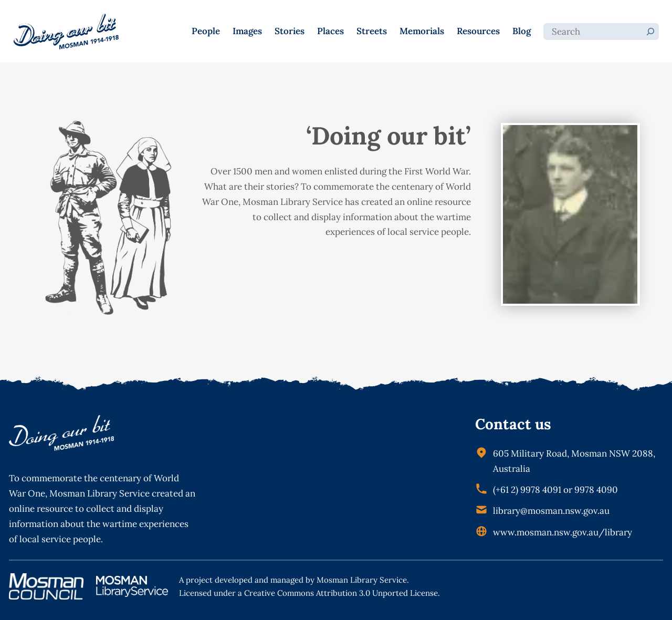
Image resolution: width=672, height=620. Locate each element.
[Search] (650, 32)
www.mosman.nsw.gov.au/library (563, 532)
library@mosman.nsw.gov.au (551, 511)
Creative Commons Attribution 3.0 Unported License (341, 593)
